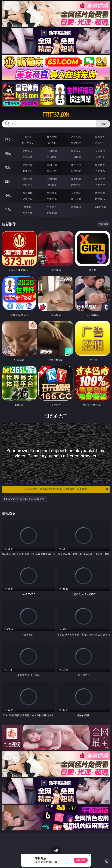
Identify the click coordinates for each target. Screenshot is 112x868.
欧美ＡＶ (76, 151)
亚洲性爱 (28, 165)
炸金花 (52, 143)
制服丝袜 (28, 171)
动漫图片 (100, 179)
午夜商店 (52, 207)
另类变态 (100, 171)
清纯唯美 (52, 185)
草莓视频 (76, 207)
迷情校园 (28, 199)
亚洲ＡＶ (28, 151)
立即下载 (81, 860)
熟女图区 (76, 185)
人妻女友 (76, 193)
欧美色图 (76, 179)
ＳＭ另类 (100, 157)
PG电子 (28, 137)
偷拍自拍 (52, 165)
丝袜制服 (52, 157)
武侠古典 (100, 193)
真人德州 (52, 137)
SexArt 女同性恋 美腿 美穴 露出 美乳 (24, 499)
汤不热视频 (100, 207)
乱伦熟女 (76, 171)
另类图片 (100, 185)
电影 (8, 167)
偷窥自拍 (28, 179)
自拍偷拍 (52, 151)
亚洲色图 (52, 179)
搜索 (103, 124)
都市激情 (28, 193)
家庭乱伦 (52, 193)
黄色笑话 (76, 199)
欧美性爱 (100, 165)
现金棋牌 (76, 143)
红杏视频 (28, 213)
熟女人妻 (28, 157)
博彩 (8, 139)
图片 (8, 181)
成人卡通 (76, 165)
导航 (8, 209)
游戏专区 (100, 137)
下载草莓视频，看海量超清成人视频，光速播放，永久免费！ (66, 489)
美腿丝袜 (28, 185)
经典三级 (52, 171)
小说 (8, 195)
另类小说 (52, 199)
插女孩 (28, 207)
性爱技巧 (100, 199)
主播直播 (76, 157)
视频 (8, 153)
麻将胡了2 (28, 143)
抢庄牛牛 (100, 143)
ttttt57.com (56, 115)
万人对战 (76, 137)
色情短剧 (52, 213)
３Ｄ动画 (100, 151)
